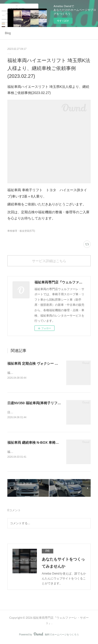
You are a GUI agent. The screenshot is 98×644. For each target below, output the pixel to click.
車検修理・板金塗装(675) (21, 231)
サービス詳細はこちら (49, 261)
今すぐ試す (63, 21)
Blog (8, 33)
